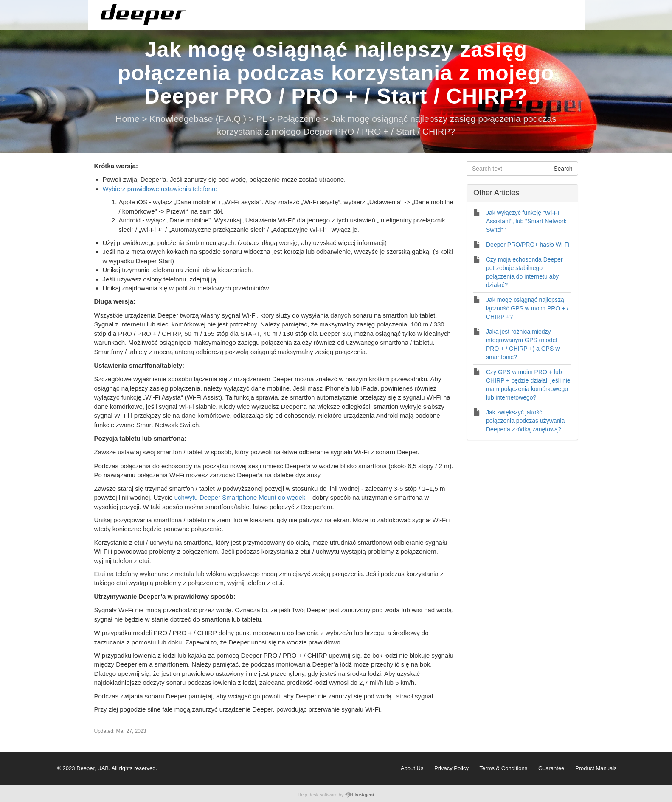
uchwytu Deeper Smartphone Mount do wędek (240, 497)
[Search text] (508, 169)
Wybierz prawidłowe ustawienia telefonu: (160, 189)
